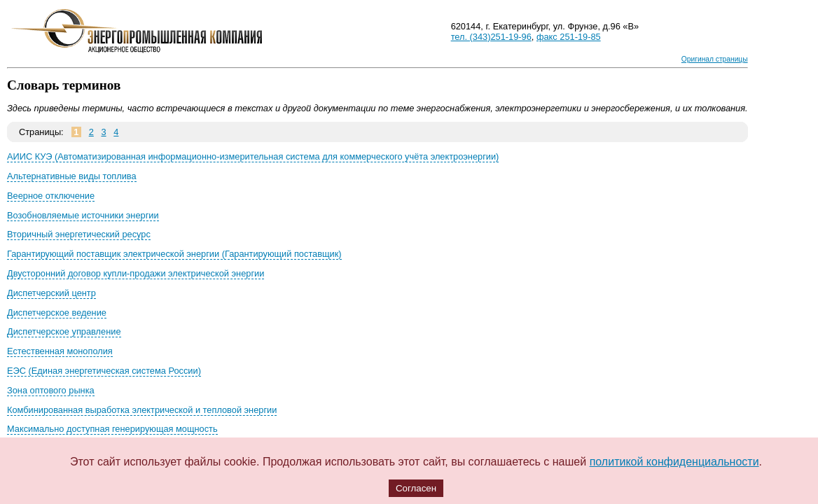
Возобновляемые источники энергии (83, 215)
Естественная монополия (60, 351)
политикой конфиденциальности (674, 462)
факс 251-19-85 (569, 37)
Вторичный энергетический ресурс (79, 234)
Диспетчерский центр (51, 293)
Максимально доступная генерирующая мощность (112, 429)
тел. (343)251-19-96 (491, 37)
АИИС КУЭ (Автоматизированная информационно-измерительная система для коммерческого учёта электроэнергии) (253, 156)
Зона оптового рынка (51, 390)
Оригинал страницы (715, 59)
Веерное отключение (51, 196)
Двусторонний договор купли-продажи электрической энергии (136, 273)
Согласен (416, 488)
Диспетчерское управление (64, 331)
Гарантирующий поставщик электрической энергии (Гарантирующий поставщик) (174, 254)
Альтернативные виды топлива (72, 176)
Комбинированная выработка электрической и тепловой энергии (142, 410)
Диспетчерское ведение (57, 313)
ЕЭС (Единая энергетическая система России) (104, 371)
